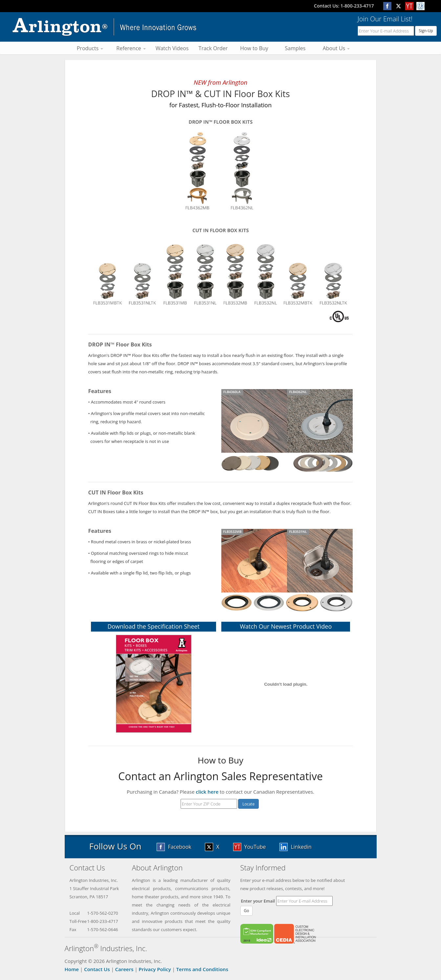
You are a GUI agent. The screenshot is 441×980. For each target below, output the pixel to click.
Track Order (213, 48)
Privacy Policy (155, 969)
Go (247, 911)
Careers (124, 969)
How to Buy (254, 48)
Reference (131, 48)
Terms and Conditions (202, 969)
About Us (336, 48)
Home (72, 969)
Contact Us (97, 969)
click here (207, 792)
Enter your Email (258, 901)
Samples (295, 48)
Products (90, 48)
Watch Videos (172, 48)
